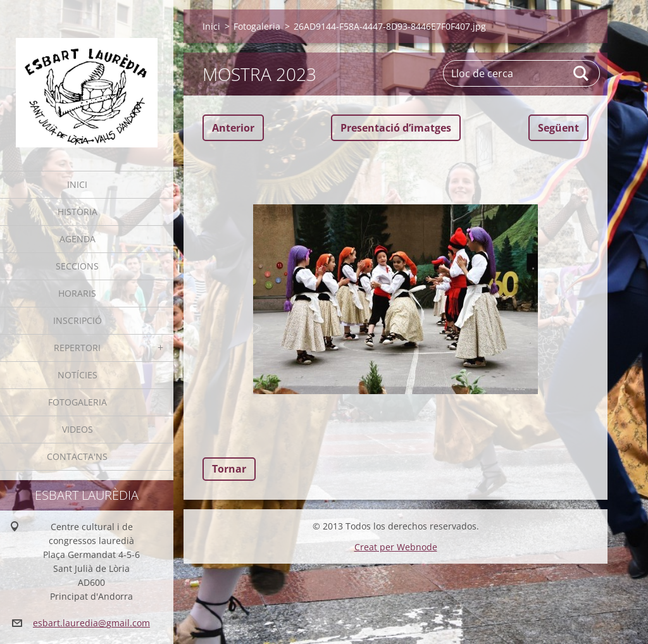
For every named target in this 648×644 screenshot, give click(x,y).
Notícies (78, 375)
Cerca (582, 73)
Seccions (77, 266)
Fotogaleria (78, 402)
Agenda (78, 239)
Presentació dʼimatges (396, 128)
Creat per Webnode (396, 547)
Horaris (77, 293)
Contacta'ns (77, 456)
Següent (558, 128)
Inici (77, 184)
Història (78, 212)
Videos (78, 429)
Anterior (233, 128)
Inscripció (78, 320)
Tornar (229, 469)
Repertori (77, 348)
